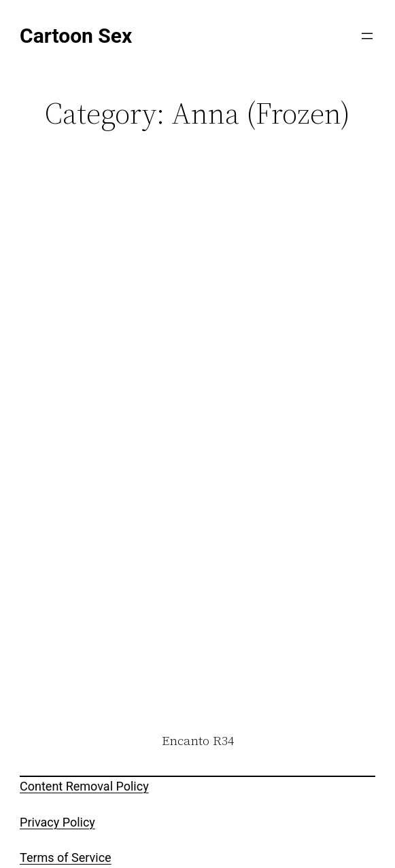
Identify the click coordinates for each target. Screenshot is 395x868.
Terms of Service (66, 857)
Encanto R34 (198, 741)
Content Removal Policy (84, 786)
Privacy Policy (57, 822)
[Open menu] (367, 36)
